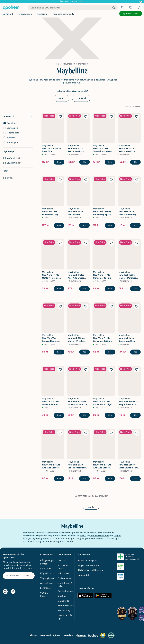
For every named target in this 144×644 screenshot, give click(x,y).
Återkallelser (47, 583)
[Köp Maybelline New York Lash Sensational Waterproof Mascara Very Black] (84, 225)
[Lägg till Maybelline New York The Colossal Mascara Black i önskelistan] (60, 306)
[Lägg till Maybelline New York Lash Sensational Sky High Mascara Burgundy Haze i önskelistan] (137, 306)
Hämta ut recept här (88, 560)
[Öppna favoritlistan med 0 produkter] (131, 8)
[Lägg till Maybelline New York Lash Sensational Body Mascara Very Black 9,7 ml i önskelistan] (137, 180)
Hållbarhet (63, 573)
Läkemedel (83, 575)
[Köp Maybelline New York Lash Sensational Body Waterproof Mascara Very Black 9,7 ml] (84, 479)
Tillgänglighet (47, 578)
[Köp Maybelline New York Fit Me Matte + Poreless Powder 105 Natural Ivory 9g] (84, 352)
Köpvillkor (46, 573)
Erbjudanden (25, 14)
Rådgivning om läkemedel (91, 570)
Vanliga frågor (44, 594)
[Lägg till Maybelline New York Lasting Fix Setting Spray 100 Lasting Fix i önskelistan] (111, 180)
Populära (17, 123)
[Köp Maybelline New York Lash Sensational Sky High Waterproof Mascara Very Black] (135, 162)
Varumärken (69, 64)
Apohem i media (63, 567)
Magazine (42, 14)
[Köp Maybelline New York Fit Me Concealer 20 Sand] (110, 352)
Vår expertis (46, 569)
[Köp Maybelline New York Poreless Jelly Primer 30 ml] (135, 415)
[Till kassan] (140, 8)
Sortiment (8, 14)
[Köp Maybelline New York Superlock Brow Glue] (59, 162)
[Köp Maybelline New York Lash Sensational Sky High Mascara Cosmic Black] (59, 225)
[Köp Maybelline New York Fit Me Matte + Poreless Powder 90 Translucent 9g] (59, 289)
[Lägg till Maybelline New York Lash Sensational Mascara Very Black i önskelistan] (111, 117)
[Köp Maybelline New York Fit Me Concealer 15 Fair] (110, 289)
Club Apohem (65, 578)
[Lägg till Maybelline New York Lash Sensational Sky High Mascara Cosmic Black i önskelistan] (60, 180)
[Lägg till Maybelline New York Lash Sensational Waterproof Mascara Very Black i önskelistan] (86, 180)
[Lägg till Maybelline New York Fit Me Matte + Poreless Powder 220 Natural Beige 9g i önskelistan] (60, 370)
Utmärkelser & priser (65, 585)
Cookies (62, 596)
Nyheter (17, 138)
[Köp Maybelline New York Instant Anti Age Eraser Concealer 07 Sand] (59, 479)
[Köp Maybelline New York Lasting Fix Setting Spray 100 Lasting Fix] (110, 225)
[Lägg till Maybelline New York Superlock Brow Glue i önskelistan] (60, 117)
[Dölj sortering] (18, 117)
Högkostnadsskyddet (89, 565)
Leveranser (46, 588)
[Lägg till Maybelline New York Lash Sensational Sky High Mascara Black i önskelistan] (86, 117)
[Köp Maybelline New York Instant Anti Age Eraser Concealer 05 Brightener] (110, 479)
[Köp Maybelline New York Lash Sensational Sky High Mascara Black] (84, 162)
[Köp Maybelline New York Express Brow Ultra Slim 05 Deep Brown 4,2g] (84, 415)
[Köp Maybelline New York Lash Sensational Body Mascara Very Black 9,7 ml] (135, 225)
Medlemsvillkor (66, 606)
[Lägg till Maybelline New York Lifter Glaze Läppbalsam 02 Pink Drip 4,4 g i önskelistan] (137, 433)
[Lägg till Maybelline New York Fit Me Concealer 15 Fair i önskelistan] (111, 243)
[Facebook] (13, 592)
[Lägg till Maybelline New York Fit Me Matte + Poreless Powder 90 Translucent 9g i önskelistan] (60, 243)
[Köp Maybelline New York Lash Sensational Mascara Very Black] (110, 162)
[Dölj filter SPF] (18, 171)
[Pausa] (141, 2)
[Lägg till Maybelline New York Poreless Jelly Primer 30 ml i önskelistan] (137, 370)
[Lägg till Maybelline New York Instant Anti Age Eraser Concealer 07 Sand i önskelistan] (60, 433)
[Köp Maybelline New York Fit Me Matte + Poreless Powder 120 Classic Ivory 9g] (135, 289)
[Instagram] (5, 592)
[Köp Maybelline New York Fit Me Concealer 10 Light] (110, 415)
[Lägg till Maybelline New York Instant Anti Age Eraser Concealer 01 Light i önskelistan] (86, 243)
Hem (57, 64)
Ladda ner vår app (65, 617)
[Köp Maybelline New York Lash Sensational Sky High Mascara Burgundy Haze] (135, 352)
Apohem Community (64, 14)
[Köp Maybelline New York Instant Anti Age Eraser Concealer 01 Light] (84, 289)
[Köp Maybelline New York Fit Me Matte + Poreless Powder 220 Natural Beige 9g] (59, 415)
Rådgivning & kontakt (47, 562)
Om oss (62, 560)
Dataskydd (64, 601)
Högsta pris (17, 133)
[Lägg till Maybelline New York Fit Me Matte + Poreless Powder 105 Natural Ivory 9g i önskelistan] (86, 306)
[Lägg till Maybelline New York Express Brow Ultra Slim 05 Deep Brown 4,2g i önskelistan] (86, 370)
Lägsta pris (17, 128)
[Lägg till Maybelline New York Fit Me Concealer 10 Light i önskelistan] (111, 370)
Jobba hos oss (65, 591)
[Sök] (113, 8)
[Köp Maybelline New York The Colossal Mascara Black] (59, 352)
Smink (62, 98)
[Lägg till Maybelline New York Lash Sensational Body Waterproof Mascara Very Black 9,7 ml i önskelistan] (86, 433)
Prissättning (64, 610)
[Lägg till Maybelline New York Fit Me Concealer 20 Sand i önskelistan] (111, 306)
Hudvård (81, 98)
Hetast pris (17, 142)
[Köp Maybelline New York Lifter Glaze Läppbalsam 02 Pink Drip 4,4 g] (135, 479)
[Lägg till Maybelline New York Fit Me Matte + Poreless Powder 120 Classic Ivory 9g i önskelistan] (137, 243)
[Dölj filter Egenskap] (18, 151)
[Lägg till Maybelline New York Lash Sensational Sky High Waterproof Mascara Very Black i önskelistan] (137, 117)
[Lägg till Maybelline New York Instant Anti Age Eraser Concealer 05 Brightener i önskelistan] (111, 433)
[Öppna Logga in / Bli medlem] (122, 8)
